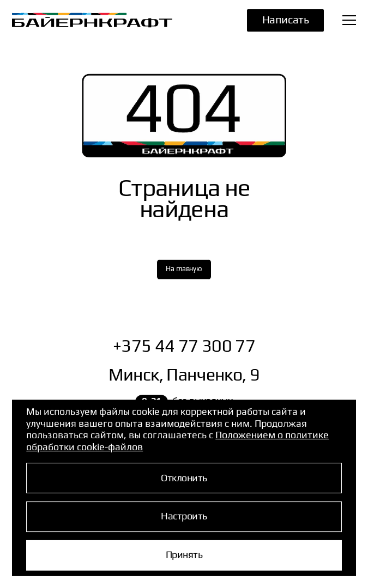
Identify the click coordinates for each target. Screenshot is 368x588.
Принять (184, 554)
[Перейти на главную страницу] (80, 20)
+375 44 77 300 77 (184, 345)
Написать (286, 19)
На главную (184, 268)
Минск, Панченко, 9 (184, 374)
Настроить (184, 516)
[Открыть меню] (349, 20)
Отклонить (184, 477)
